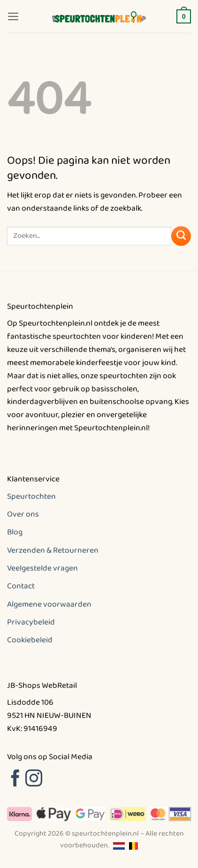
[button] (13, 16)
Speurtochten (31, 496)
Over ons (23, 514)
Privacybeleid (31, 622)
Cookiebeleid (30, 640)
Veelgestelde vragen (42, 568)
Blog (15, 532)
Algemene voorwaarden (49, 604)
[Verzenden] (181, 236)
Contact (21, 586)
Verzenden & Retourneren (53, 550)
